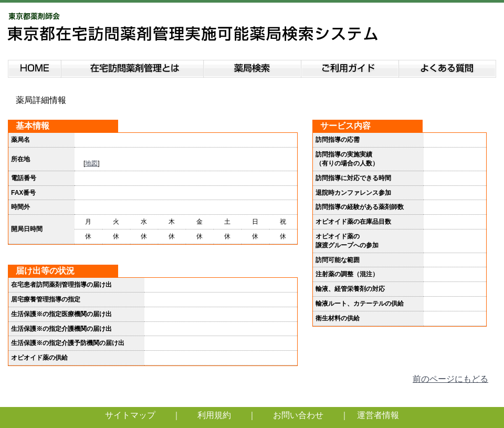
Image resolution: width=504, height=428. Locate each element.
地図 (91, 163)
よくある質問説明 (448, 67)
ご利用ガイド (350, 67)
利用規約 (214, 415)
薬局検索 (253, 67)
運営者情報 (378, 415)
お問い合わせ (298, 415)
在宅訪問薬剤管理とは (132, 67)
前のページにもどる (450, 379)
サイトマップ (130, 415)
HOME (34, 67)
